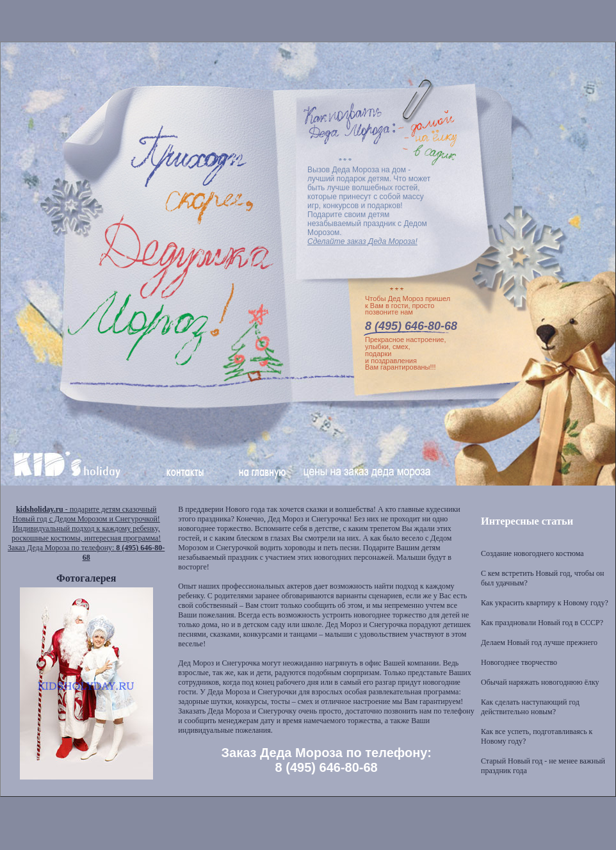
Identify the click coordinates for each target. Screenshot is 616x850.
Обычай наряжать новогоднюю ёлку (540, 682)
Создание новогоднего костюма (532, 553)
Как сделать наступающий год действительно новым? (530, 707)
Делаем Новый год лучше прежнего (539, 642)
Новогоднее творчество (519, 662)
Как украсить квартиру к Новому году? (545, 603)
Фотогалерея (86, 578)
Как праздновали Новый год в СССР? (542, 623)
